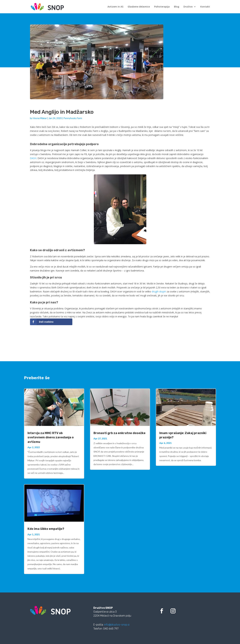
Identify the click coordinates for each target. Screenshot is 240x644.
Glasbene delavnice (139, 7)
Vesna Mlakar (40, 118)
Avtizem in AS (115, 7)
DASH (33, 158)
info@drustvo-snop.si (117, 625)
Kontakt (205, 7)
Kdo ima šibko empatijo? (46, 529)
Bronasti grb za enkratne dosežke (119, 433)
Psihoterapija (162, 7)
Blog (177, 7)
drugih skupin (159, 291)
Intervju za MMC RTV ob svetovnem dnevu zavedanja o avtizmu (51, 437)
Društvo (188, 7)
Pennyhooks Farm (73, 118)
